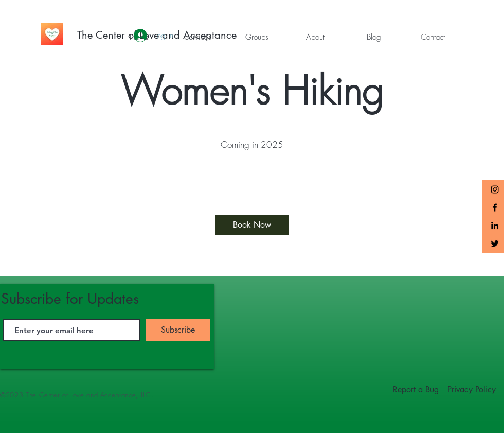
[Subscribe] (178, 330)
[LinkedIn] (495, 226)
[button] (198, 37)
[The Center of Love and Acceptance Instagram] (495, 189)
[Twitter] (495, 244)
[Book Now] (252, 225)
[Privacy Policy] (472, 390)
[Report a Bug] (416, 390)
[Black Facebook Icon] (495, 207)
